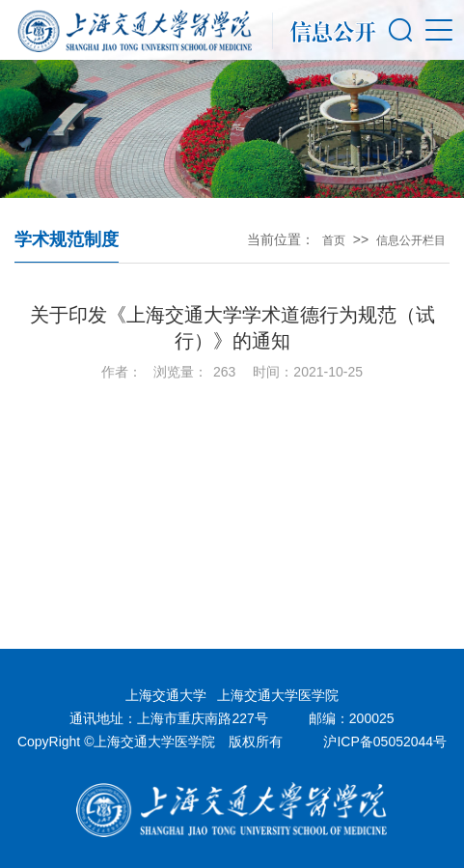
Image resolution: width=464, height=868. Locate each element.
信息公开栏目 (411, 240)
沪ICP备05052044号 (385, 742)
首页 (334, 240)
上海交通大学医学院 (278, 695)
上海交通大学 (166, 695)
